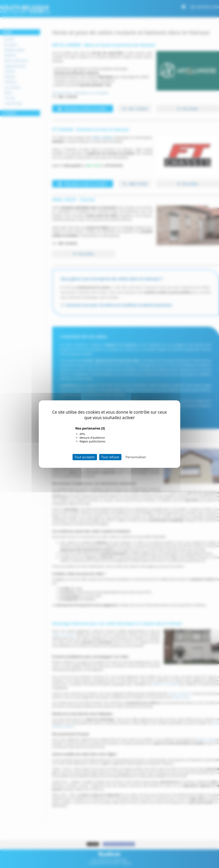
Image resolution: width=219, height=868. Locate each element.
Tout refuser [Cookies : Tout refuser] (110, 457)
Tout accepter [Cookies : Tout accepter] (85, 457)
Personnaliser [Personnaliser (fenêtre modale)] (136, 457)
